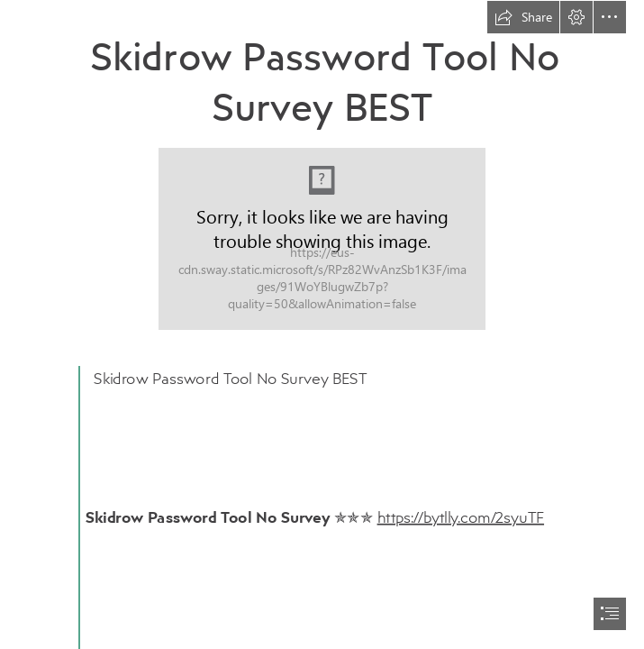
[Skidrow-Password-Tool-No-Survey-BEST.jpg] (322, 239)
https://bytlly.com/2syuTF (461, 516)
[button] (523, 17)
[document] (322, 324)
